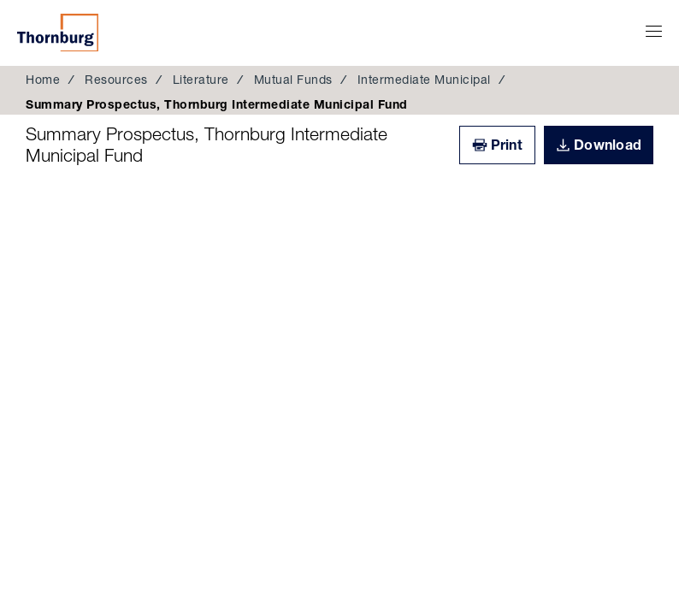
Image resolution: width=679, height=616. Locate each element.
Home (43, 80)
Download (608, 145)
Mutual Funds (293, 80)
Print (507, 145)
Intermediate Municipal (424, 80)
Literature (201, 80)
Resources (116, 80)
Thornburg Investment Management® (58, 33)
